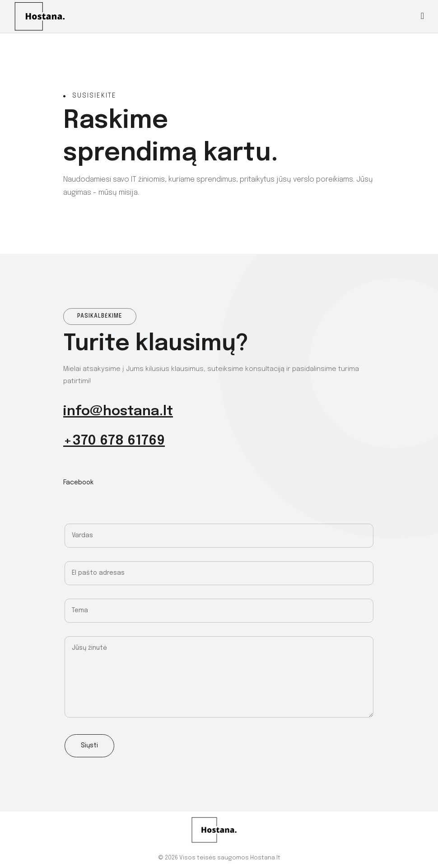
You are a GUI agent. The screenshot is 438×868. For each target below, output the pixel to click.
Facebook (78, 483)
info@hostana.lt (118, 411)
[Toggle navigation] (422, 16)
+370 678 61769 (114, 441)
